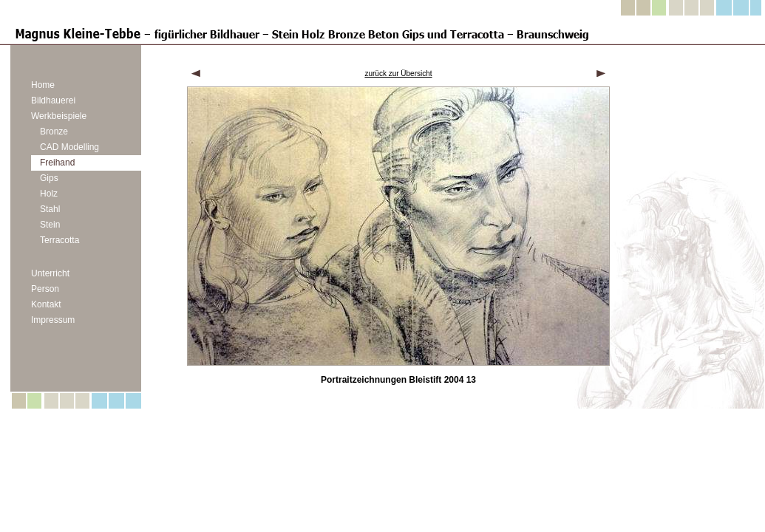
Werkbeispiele (59, 116)
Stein (50, 225)
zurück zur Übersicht (398, 74)
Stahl (50, 209)
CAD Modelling (69, 147)
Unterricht (50, 273)
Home (43, 85)
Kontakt (46, 304)
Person (45, 289)
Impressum (53, 320)
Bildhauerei (53, 100)
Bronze (54, 132)
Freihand (57, 163)
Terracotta (59, 240)
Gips (49, 178)
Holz (49, 194)
